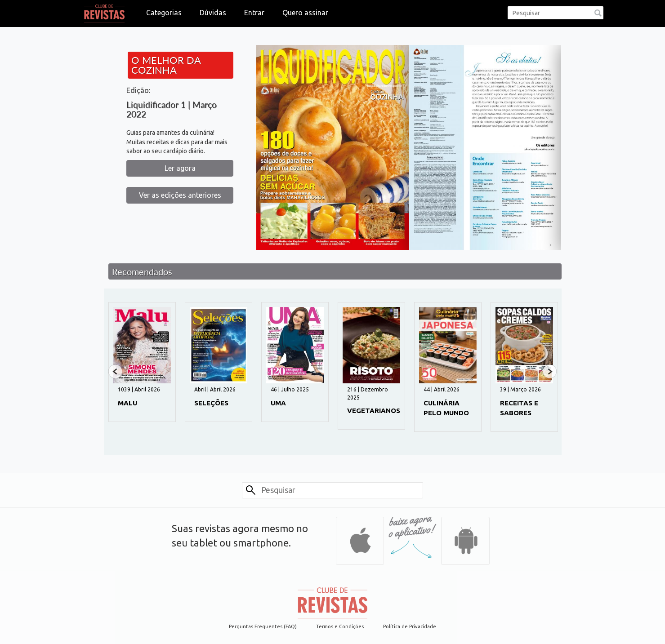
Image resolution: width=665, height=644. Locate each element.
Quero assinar (305, 13)
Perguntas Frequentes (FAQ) (263, 626)
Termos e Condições (340, 626)
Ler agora (180, 168)
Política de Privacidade (410, 626)
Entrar (254, 13)
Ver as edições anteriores (180, 195)
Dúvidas (213, 13)
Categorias (164, 13)
